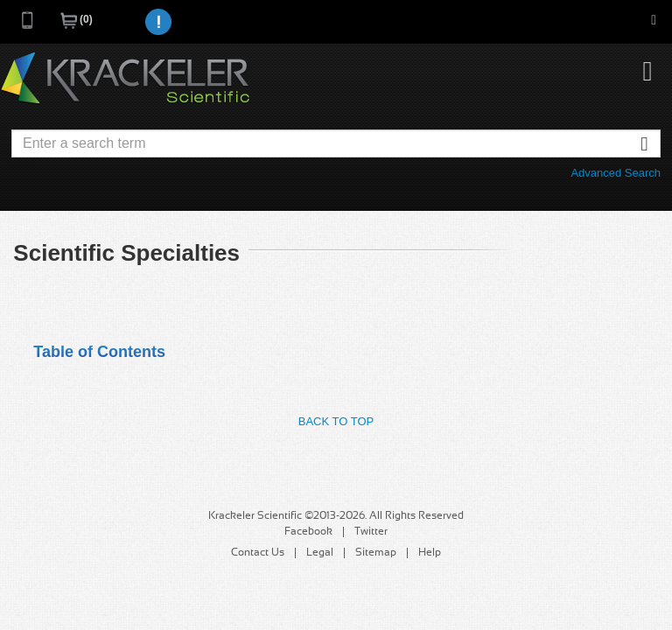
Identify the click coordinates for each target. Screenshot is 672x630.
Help (430, 553)
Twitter (371, 532)
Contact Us (258, 553)
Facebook (308, 532)
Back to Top (336, 421)
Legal (320, 553)
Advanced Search (616, 173)
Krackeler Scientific (125, 79)
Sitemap (376, 553)
